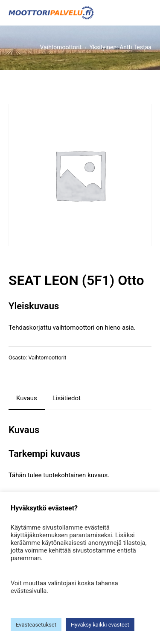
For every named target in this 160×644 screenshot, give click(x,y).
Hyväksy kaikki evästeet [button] (100, 625)
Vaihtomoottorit (47, 358)
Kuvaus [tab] (27, 398)
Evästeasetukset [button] (36, 625)
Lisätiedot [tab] (67, 398)
